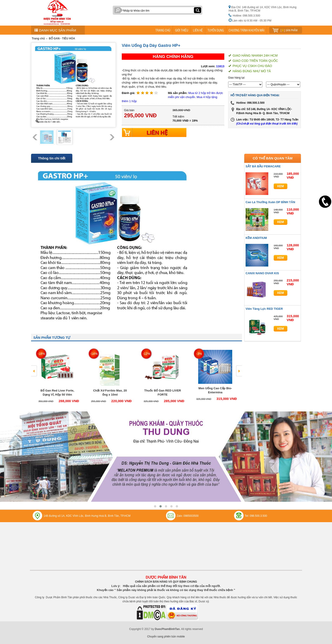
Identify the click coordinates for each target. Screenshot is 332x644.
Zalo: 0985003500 (188, 516)
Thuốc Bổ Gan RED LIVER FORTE (163, 393)
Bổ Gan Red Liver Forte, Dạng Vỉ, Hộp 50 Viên (57, 393)
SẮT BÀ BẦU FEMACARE (263, 166)
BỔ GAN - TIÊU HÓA (62, 38)
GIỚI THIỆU (182, 30)
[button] (155, 506)
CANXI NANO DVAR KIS (262, 273)
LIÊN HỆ (198, 30)
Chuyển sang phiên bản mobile (166, 637)
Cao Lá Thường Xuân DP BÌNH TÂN (270, 202)
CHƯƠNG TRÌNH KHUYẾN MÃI (247, 30)
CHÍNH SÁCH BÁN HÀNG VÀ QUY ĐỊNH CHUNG (166, 582)
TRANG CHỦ (163, 30)
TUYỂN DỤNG (216, 30)
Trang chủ (38, 38)
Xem (281, 186)
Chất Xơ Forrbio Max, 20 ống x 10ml (110, 393)
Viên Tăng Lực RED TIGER (264, 309)
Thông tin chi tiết (52, 158)
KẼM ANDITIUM (256, 238)
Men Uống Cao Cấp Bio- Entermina (215, 390)
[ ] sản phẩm (285, 30)
